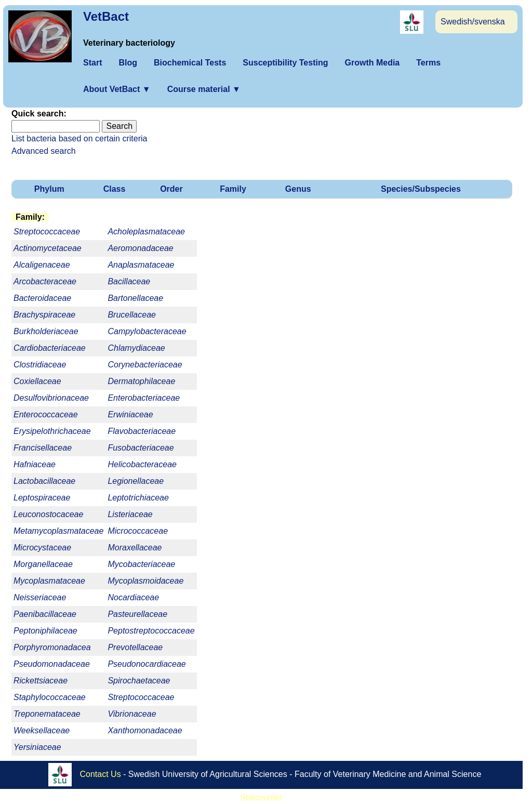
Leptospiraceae (42, 498)
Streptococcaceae (141, 697)
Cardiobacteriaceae (50, 348)
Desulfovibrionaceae (51, 398)
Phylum (49, 189)
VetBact (106, 16)
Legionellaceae (136, 481)
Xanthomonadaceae (145, 730)
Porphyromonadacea (52, 647)
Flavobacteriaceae (142, 431)
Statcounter (261, 798)
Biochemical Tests (190, 63)
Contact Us (101, 774)
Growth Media (372, 63)
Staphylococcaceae (50, 697)
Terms (428, 63)
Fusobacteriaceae (141, 448)
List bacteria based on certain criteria (79, 139)
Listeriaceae (130, 514)
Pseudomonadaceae (52, 664)
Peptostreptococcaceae (151, 631)
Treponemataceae (47, 714)
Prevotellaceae (135, 647)
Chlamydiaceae (136, 348)
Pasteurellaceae (137, 614)
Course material (204, 89)
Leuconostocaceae (48, 514)
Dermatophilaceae (141, 381)
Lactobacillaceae (44, 481)
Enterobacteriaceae (144, 398)
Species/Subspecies (421, 189)
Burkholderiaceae (46, 331)
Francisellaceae (43, 448)
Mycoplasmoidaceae (145, 581)
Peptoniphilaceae (45, 631)
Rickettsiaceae (41, 681)
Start (92, 63)
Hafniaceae (35, 464)
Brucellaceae (132, 315)
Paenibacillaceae (45, 614)
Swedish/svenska (473, 22)
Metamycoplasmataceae (58, 531)
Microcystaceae (42, 548)
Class (115, 189)
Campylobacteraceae (147, 331)
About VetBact (117, 89)
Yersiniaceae (37, 747)
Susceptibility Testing (285, 63)
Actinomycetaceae (48, 248)
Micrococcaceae (138, 531)
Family (233, 189)
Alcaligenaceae (42, 265)
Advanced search (44, 151)
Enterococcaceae (46, 414)
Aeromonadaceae (140, 248)
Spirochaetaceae (139, 681)
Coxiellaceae (37, 381)
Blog (128, 63)
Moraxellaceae (135, 548)
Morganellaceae (43, 564)
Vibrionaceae (132, 714)
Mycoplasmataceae (49, 581)
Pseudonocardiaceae (147, 664)
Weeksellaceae (42, 730)
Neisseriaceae (40, 597)
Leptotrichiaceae (138, 498)
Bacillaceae (129, 281)
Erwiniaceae (130, 414)
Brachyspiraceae (44, 315)
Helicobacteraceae (142, 464)
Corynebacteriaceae (145, 365)
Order (171, 189)
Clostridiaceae (40, 365)
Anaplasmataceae (141, 265)
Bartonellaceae (135, 298)
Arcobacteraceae (45, 281)
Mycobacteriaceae (141, 564)
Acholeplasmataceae (146, 232)
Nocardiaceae (133, 597)
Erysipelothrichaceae (52, 431)
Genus (298, 189)
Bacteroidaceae (42, 298)
